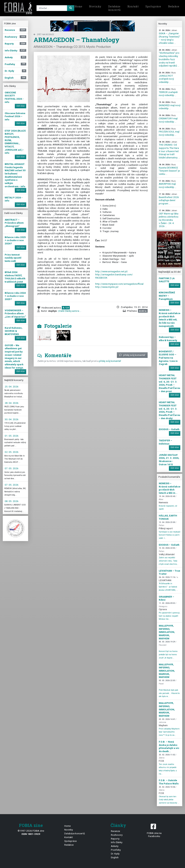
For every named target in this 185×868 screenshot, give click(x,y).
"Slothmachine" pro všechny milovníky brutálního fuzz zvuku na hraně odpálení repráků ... (169, 58)
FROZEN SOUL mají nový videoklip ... (169, 132)
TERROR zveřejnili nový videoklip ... (168, 92)
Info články (117, 842)
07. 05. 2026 (12, 468)
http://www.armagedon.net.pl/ (112, 271)
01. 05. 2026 (12, 436)
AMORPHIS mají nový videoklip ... (168, 184)
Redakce (174, 6)
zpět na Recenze (44, 35)
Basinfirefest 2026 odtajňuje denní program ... (169, 199)
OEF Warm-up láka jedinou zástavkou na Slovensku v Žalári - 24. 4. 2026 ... (169, 218)
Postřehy (116, 850)
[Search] (55, 8)
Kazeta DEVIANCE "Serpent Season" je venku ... (169, 169)
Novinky (95, 6)
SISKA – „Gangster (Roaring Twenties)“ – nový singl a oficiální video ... (169, 37)
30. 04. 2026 (12, 419)
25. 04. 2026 (12, 387)
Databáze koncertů (114, 8)
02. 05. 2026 (12, 452)
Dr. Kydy (115, 854)
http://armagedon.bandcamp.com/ (114, 274)
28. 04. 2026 (12, 403)
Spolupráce (153, 6)
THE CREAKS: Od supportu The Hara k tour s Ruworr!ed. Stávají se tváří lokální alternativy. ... (169, 150)
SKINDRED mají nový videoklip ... (170, 105)
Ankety (115, 846)
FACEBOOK (101, 278)
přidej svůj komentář (132, 355)
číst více (21, 106)
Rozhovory (117, 835)
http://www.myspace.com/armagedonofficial (119, 284)
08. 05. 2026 (12, 501)
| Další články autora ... (69, 311)
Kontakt (133, 6)
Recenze (115, 831)
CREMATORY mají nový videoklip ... (168, 119)
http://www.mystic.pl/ (107, 287)
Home (78, 6)
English (115, 857)
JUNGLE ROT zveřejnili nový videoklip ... (167, 77)
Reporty (115, 839)
